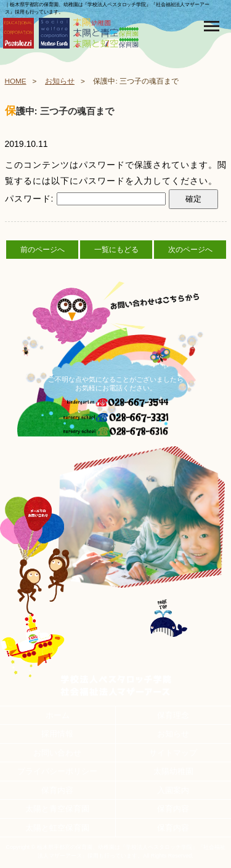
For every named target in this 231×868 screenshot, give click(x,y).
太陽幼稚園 (173, 771)
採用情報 (57, 734)
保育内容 (57, 790)
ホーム (58, 715)
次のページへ (190, 250)
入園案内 (173, 790)
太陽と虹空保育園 (57, 828)
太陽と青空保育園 (57, 809)
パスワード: (86, 199)
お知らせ (60, 81)
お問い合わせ (57, 753)
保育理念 (173, 715)
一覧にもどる (116, 250)
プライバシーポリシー (57, 771)
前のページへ (43, 250)
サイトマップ (173, 753)
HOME (16, 81)
